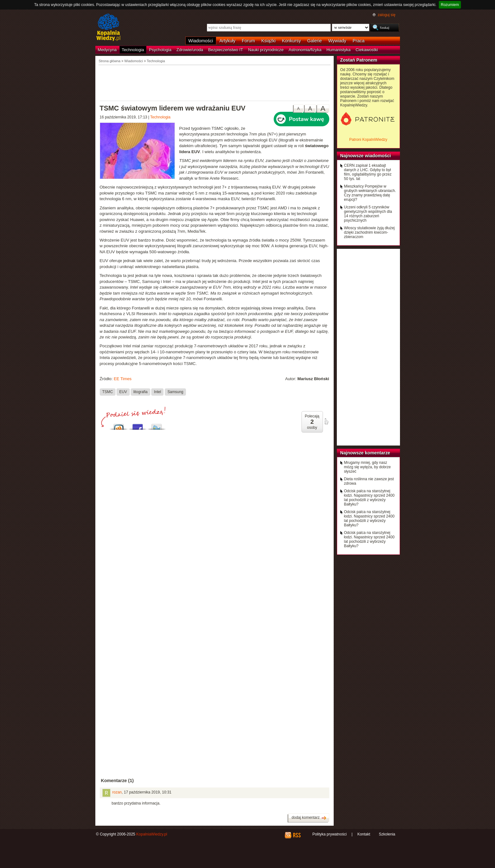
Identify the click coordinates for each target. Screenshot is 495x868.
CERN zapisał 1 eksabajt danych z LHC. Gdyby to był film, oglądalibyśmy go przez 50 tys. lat (368, 172)
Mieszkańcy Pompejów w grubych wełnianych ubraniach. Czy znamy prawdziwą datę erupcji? (370, 193)
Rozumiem (450, 5)
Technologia (133, 50)
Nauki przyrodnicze (266, 50)
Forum (248, 41)
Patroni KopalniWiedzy (368, 140)
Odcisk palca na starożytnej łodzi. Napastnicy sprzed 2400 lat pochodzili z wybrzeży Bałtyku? (369, 498)
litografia (140, 392)
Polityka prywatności (329, 834)
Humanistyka (338, 50)
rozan (117, 792)
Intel (158, 392)
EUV (123, 392)
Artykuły (227, 41)
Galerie (314, 41)
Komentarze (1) (117, 781)
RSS (297, 835)
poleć (326, 422)
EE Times (122, 379)
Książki (269, 41)
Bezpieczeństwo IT (226, 50)
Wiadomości (201, 41)
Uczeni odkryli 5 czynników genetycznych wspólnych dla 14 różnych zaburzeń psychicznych (368, 214)
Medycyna (107, 50)
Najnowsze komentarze (365, 453)
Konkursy (291, 41)
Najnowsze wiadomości (366, 156)
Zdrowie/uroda (190, 50)
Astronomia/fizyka (305, 50)
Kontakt (364, 834)
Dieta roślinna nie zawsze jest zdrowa (369, 481)
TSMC (108, 392)
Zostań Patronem (359, 60)
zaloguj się (386, 15)
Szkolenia (387, 834)
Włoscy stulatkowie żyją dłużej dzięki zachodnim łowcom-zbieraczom (370, 232)
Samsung (175, 392)
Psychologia (160, 50)
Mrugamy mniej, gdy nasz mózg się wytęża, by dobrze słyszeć (367, 467)
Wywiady (337, 41)
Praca (359, 41)
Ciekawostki (367, 50)
